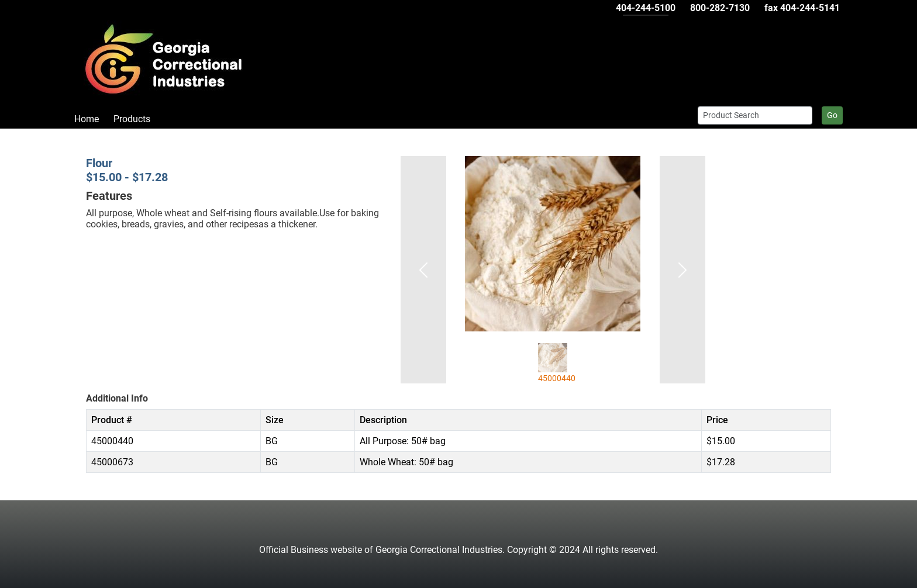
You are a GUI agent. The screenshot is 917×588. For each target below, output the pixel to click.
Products (132, 119)
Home (87, 119)
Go (832, 115)
